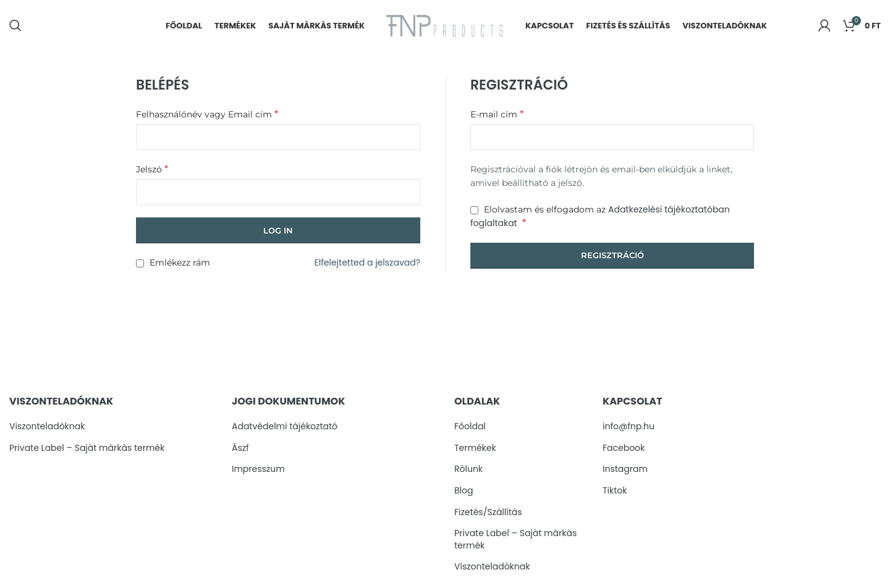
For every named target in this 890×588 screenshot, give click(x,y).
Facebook (624, 449)
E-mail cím (497, 115)
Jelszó (152, 170)
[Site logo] (445, 25)
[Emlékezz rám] (140, 265)
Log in (278, 232)
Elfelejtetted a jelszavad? (367, 264)
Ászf (240, 449)
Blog (464, 492)
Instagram (625, 471)
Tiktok (615, 492)
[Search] (15, 27)
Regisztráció (612, 256)
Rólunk (468, 471)
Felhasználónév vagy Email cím (207, 115)
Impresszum (258, 471)
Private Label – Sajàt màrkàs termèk (87, 449)
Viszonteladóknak (47, 428)
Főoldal (470, 428)
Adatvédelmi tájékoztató (285, 428)
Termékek (475, 449)
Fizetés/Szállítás (488, 514)
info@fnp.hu (629, 428)
